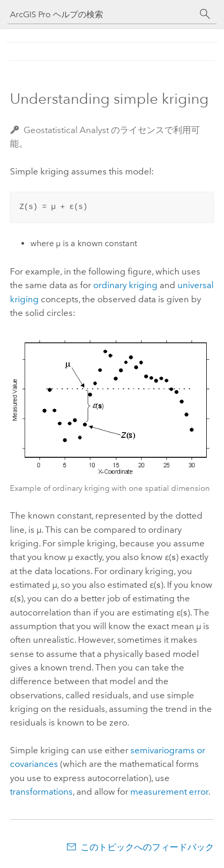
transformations (41, 792)
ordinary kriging (125, 285)
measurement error (169, 792)
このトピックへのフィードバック (147, 847)
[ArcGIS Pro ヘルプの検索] (102, 14)
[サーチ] (205, 14)
